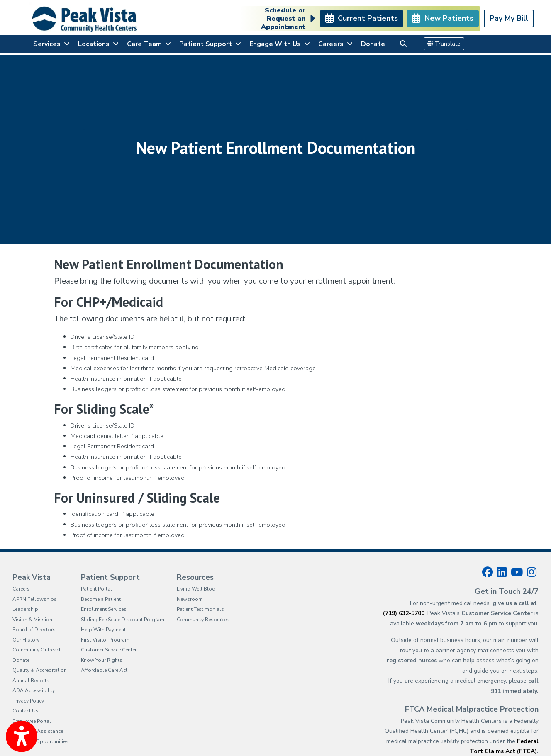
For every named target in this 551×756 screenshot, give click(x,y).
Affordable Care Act (104, 670)
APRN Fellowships (35, 599)
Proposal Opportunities (40, 741)
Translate (444, 44)
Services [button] (51, 44)
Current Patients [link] (362, 18)
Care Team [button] (149, 44)
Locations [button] (98, 44)
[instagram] (532, 572)
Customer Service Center (109, 650)
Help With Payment (103, 630)
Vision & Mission (32, 620)
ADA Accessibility (34, 690)
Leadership (25, 609)
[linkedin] (502, 572)
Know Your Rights (102, 660)
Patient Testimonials (200, 609)
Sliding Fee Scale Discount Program (123, 620)
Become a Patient (101, 599)
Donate (373, 44)
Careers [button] (335, 44)
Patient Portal (96, 589)
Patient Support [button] (210, 44)
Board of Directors (34, 630)
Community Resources (203, 620)
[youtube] (517, 572)
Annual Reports (31, 681)
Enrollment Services (104, 609)
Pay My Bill (509, 18)
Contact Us (26, 711)
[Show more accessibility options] (22, 737)
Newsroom (190, 599)
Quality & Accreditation (40, 670)
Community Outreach (37, 650)
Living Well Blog (196, 589)
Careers (21, 589)
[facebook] (488, 572)
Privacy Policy (28, 701)
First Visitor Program (105, 640)
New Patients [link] (443, 18)
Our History (26, 640)
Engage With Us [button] (280, 44)
